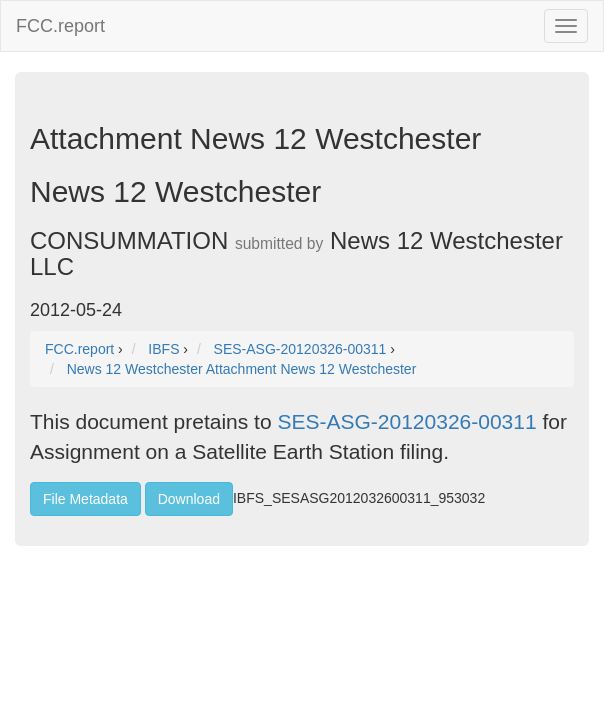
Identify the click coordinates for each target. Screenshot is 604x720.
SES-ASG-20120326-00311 (406, 421)
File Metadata (85, 499)
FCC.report (60, 26)
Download (189, 499)
